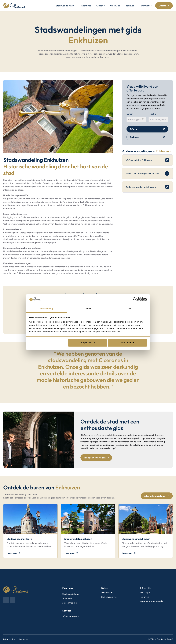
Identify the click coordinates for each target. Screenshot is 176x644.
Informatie (145, 6)
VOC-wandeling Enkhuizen (147, 160)
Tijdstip (152, 114)
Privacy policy (9, 639)
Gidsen (100, 6)
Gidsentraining (69, 603)
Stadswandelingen (65, 6)
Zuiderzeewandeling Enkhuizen (147, 187)
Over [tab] (129, 308)
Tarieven (130, 6)
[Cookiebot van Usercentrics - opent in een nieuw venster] (135, 299)
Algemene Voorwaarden (152, 601)
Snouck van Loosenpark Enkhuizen (147, 173)
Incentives (86, 6)
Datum (130, 114)
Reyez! (170, 639)
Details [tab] (88, 308)
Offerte (162, 6)
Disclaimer (24, 639)
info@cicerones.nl (71, 616)
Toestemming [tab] (47, 308)
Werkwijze (115, 6)
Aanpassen (88, 343)
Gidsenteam (107, 592)
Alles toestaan (127, 343)
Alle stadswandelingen (155, 496)
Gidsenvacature (109, 597)
